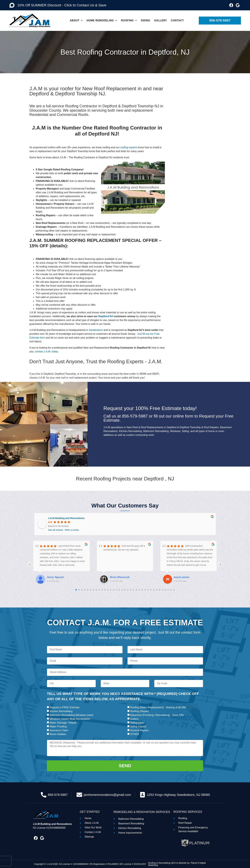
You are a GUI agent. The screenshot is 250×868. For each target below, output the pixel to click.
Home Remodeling (102, 20)
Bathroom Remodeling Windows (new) (71, 715)
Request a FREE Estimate (64, 707)
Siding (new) (137, 723)
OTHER (135, 734)
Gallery (160, 20)
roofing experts (129, 147)
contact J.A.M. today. (47, 352)
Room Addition (58, 734)
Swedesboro (96, 330)
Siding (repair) (138, 727)
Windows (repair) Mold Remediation (70, 719)
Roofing (129, 20)
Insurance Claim (59, 730)
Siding (145, 20)
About (76, 20)
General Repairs (139, 730)
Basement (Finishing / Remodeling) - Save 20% (157, 715)
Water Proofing (58, 727)
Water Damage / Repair (63, 723)
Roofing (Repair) (139, 711)
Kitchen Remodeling (61, 711)
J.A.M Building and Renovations (66, 518)
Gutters (134, 719)
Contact (177, 20)
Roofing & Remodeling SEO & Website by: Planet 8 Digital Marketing (177, 864)
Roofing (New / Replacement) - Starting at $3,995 (158, 707)
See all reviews (56, 530)
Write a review (72, 530)
